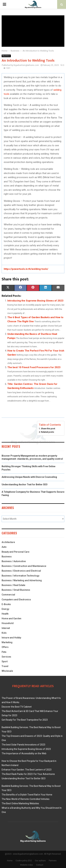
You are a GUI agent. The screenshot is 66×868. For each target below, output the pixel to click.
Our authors (40, 861)
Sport (5, 661)
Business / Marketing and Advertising (22, 580)
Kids (4, 633)
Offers (5, 647)
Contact (40, 865)
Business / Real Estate (13, 585)
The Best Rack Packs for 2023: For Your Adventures (28, 774)
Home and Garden (11, 618)
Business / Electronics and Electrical (21, 571)
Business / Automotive (14, 561)
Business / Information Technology (20, 576)
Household (8, 623)
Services (6, 657)
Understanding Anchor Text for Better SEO (25, 484)
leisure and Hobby (11, 638)
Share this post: (48, 429)
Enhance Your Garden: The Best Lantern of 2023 (27, 770)
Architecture (8, 542)
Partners (53, 861)
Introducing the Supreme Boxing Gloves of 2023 (35, 301)
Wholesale (7, 671)
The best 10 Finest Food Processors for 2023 (34, 367)
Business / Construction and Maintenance (24, 566)
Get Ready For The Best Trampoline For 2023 (25, 720)
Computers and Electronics (16, 600)
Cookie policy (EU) (24, 861)
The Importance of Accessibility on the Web (24, 753)
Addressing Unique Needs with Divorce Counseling (29, 477)
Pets (4, 652)
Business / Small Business (16, 590)
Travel (5, 666)
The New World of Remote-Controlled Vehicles (26, 799)
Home (10, 861)
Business (6, 56)
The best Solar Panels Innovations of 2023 (23, 745)
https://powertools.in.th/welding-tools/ (26, 269)
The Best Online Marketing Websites (20, 803)
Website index (27, 865)
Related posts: (48, 432)
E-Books (6, 604)
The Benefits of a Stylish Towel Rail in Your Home (27, 795)
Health (5, 614)
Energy (5, 609)
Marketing (7, 642)
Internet (6, 628)
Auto (4, 547)
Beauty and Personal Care (15, 552)
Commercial (8, 595)
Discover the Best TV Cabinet (17, 707)
